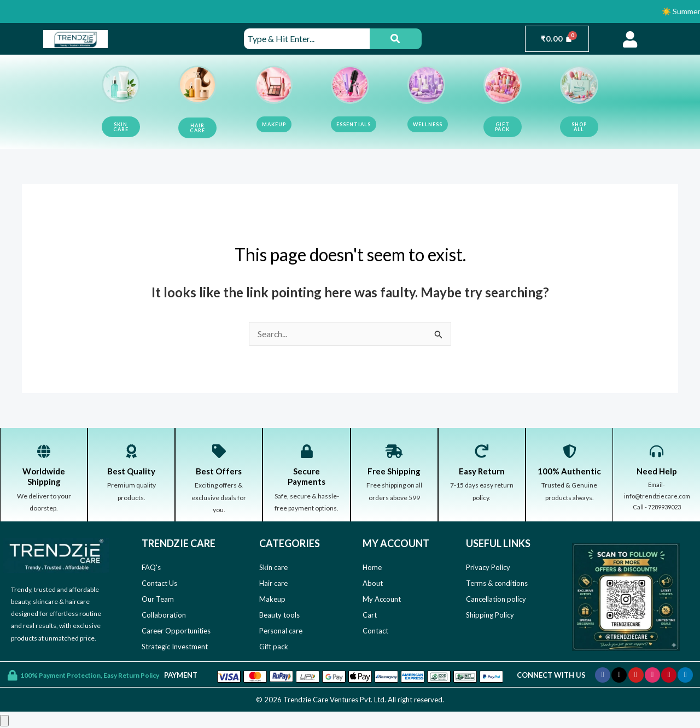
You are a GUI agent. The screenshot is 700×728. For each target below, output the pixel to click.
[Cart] (557, 39)
